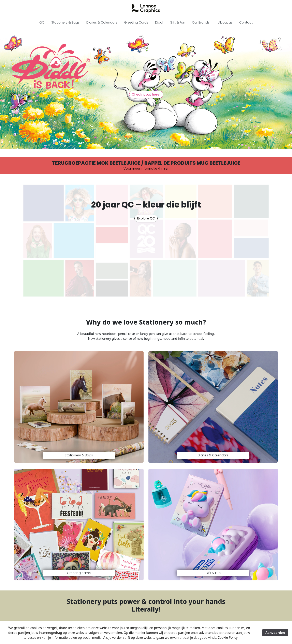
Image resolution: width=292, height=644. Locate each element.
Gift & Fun (178, 23)
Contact (246, 23)
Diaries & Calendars (102, 23)
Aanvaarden (275, 633)
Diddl (159, 23)
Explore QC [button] (146, 219)
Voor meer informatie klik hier (146, 169)
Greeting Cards (136, 23)
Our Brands (201, 23)
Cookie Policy (228, 638)
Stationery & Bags (65, 23)
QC (42, 23)
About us (225, 23)
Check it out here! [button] (146, 95)
